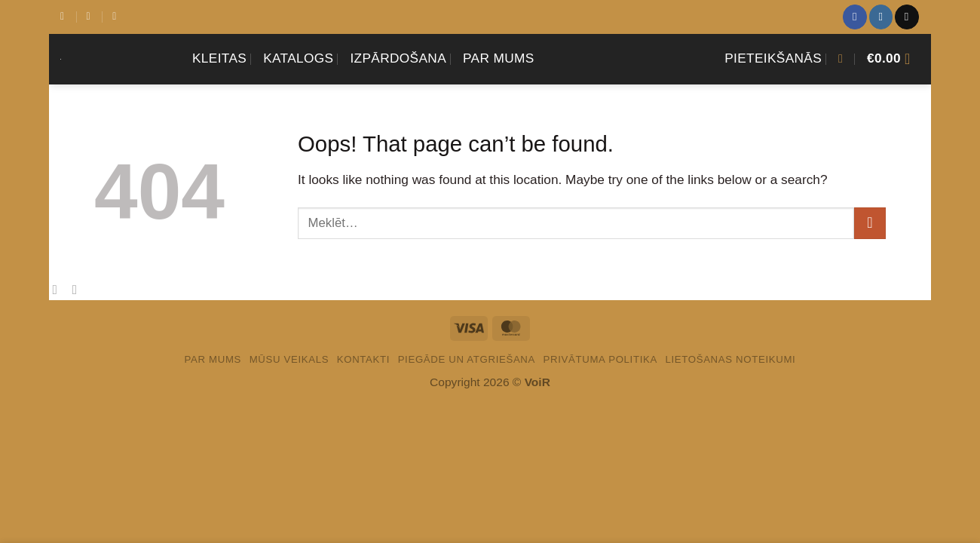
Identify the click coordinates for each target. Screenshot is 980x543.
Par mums (499, 58)
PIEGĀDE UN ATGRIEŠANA (467, 359)
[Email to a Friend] (79, 290)
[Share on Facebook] (59, 290)
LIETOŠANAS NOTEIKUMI (730, 359)
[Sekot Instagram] (881, 17)
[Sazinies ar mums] (906, 17)
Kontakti (363, 359)
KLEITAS (219, 58)
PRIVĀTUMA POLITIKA (600, 359)
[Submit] (870, 223)
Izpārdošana (398, 58)
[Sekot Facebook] (854, 17)
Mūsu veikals (289, 359)
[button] (773, 59)
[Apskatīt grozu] (893, 59)
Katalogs (298, 58)
